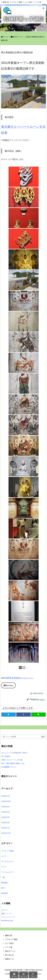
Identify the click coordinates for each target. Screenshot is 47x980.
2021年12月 (6, 833)
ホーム (5, 37)
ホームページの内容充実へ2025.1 (14, 753)
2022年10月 (6, 801)
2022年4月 (5, 812)
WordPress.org (7, 921)
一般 (3, 877)
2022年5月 (5, 807)
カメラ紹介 (29, 2)
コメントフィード (8, 917)
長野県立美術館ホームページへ (19, 678)
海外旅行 (5, 893)
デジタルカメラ (7, 861)
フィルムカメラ (7, 872)
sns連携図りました (9, 767)
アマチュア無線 (17, 2)
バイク (4, 867)
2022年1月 (5, 828)
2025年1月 (5, 796)
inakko (42, 699)
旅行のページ (18, 37)
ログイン (5, 910)
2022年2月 (5, 823)
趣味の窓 (6, 2)
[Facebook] (23, 715)
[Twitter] (9, 715)
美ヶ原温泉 (6, 756)
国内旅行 (5, 883)
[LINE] (38, 715)
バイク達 (38, 2)
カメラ (4, 856)
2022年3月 (5, 817)
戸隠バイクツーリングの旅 (12, 760)
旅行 (3, 888)
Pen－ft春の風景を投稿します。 (14, 763)
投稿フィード (7, 914)
